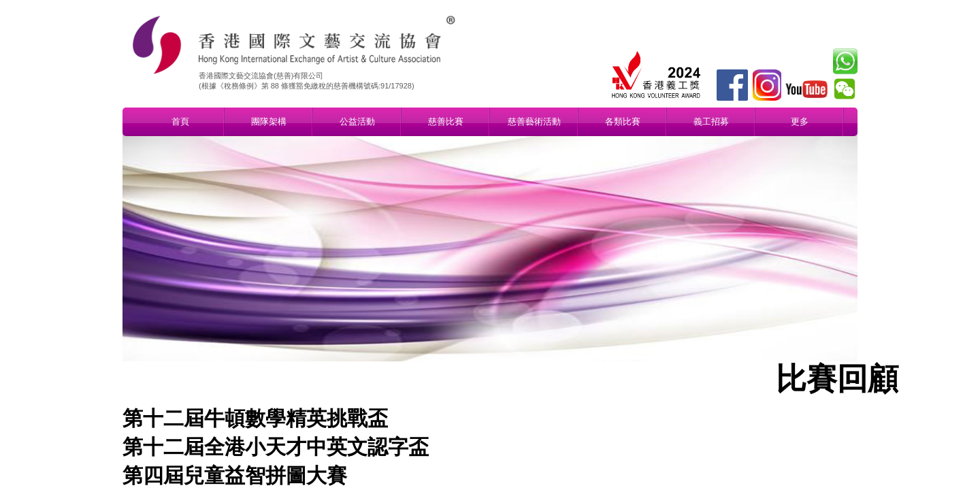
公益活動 (357, 121)
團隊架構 (269, 121)
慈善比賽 (446, 121)
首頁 (180, 121)
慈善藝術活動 (534, 121)
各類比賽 (623, 121)
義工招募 (711, 121)
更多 (800, 121)
